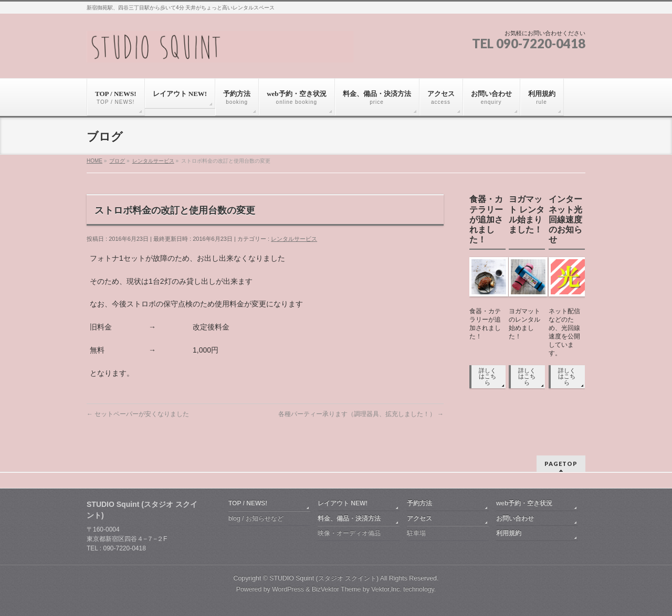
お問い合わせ (515, 518)
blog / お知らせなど (256, 518)
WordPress (288, 589)
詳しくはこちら (487, 376)
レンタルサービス (153, 161)
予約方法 (419, 503)
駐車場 (416, 533)
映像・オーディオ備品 (349, 533)
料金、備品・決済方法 (349, 518)
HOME (94, 161)
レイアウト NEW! (343, 503)
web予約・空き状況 (524, 503)
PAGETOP (561, 464)
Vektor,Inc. (386, 589)
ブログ (117, 161)
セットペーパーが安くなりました (138, 414)
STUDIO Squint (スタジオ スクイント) (324, 578)
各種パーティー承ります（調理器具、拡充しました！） (361, 414)
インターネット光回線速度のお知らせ (565, 219)
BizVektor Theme (337, 589)
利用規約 (509, 533)
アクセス (419, 518)
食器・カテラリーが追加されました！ (486, 219)
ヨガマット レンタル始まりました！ (527, 214)
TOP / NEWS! (248, 503)
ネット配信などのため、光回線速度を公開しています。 (564, 332)
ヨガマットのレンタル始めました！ (524, 324)
